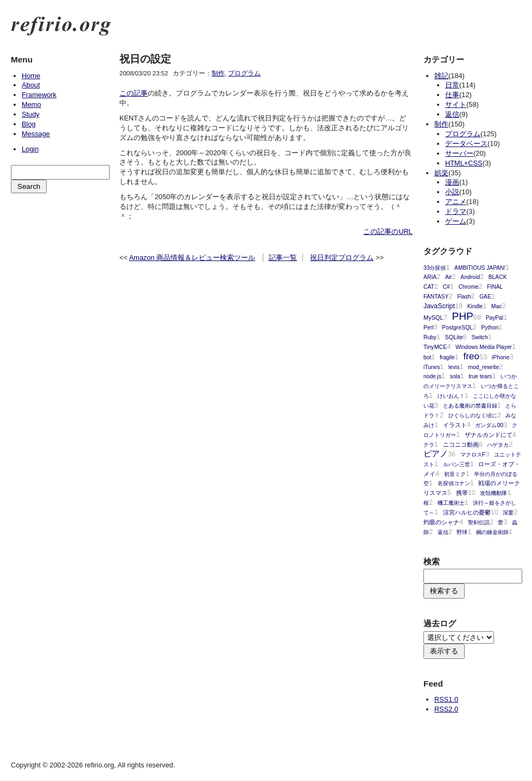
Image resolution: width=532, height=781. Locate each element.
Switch (480, 337)
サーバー (459, 153)
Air (449, 277)
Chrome (468, 287)
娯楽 (441, 173)
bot (427, 357)
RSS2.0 (446, 709)
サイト (456, 104)
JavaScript (439, 306)
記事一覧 (283, 258)
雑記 (441, 76)
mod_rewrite (483, 367)
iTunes (432, 367)
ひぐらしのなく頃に (473, 415)
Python (490, 328)
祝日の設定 (145, 59)
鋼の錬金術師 (492, 532)
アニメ (456, 202)
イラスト (455, 425)
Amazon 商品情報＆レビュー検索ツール (192, 258)
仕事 (452, 95)
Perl (429, 328)
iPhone (501, 357)
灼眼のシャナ (441, 522)
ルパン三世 (457, 464)
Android (470, 277)
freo (471, 356)
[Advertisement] (60, 250)
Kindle (475, 306)
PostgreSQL (457, 328)
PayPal (495, 318)
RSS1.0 (446, 699)
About (31, 85)
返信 (452, 114)
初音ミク (455, 474)
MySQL (433, 318)
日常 (452, 85)
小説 (452, 192)
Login (30, 149)
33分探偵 (435, 268)
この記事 (134, 93)
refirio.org (61, 26)
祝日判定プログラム (342, 258)
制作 (218, 73)
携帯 (462, 493)
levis (454, 367)
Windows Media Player (484, 347)
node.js (432, 376)
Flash (464, 297)
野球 (462, 532)
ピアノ (436, 454)
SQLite (454, 337)
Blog (29, 124)
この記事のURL (388, 231)
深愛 (508, 513)
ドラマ (456, 211)
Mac (497, 306)
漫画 (452, 182)
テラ (429, 445)
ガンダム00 (489, 425)
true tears (480, 376)
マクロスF (473, 455)
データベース (466, 144)
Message (36, 134)
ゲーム (456, 221)
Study (31, 114)
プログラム (244, 73)
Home (31, 76)
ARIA (430, 277)
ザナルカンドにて (489, 435)
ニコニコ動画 (461, 445)
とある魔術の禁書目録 (470, 406)
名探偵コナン (454, 483)
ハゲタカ (498, 445)
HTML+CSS (464, 163)
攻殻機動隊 (493, 493)
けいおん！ (451, 396)
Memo (31, 104)
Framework (39, 95)
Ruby (430, 337)
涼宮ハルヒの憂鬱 (467, 512)
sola (455, 376)
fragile (447, 357)
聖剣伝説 (479, 522)
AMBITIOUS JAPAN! (480, 268)
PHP (462, 316)
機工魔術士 (451, 503)
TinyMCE (435, 347)
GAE (485, 297)
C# (446, 287)
